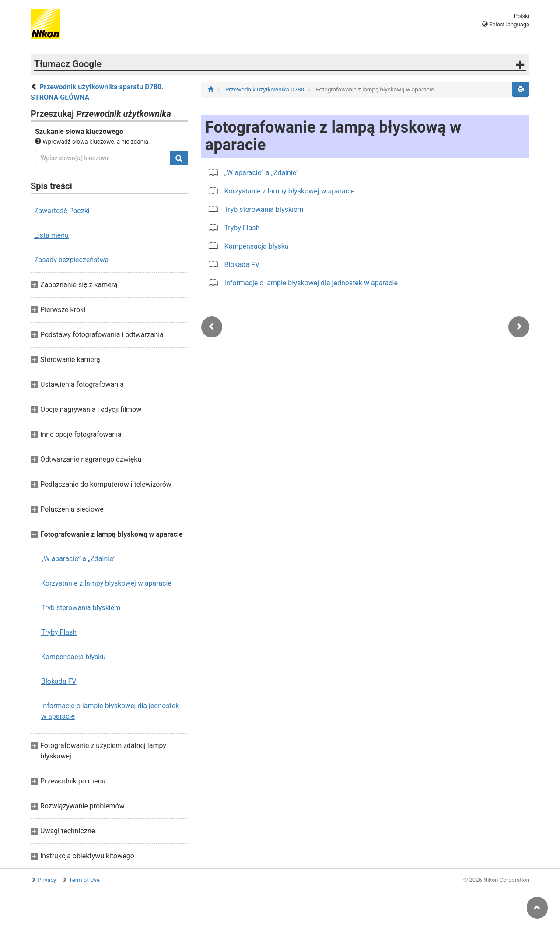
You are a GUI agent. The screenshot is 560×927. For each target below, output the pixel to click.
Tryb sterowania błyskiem (81, 608)
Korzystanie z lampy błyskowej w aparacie (106, 583)
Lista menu (51, 235)
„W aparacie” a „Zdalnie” (78, 559)
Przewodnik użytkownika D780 (266, 90)
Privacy (47, 880)
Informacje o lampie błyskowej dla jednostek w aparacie (110, 711)
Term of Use (84, 880)
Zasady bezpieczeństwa (71, 260)
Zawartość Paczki (62, 211)
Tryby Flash (59, 632)
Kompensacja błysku (73, 657)
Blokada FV (59, 681)
